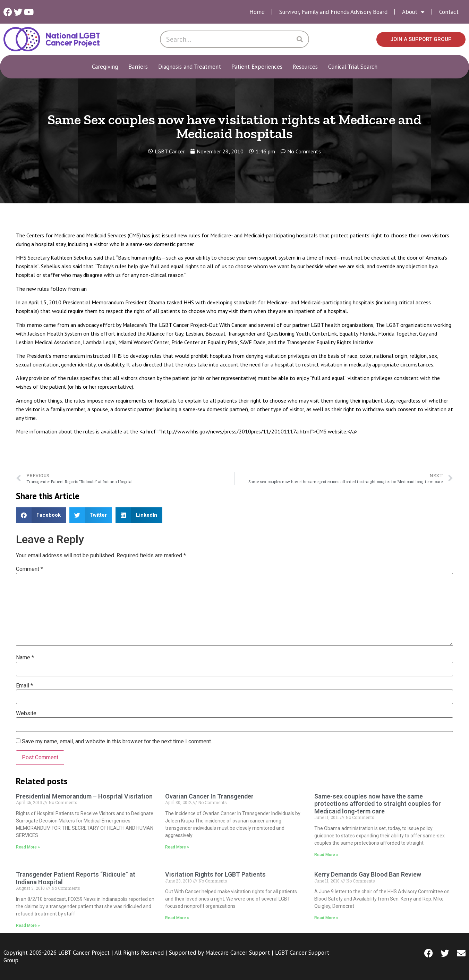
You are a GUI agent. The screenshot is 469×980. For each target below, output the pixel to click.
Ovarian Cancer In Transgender (209, 796)
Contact (449, 12)
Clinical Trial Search (353, 67)
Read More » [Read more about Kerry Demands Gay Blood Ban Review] (326, 918)
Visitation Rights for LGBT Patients (215, 874)
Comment (29, 569)
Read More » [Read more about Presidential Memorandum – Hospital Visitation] (28, 847)
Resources (307, 67)
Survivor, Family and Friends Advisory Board (333, 12)
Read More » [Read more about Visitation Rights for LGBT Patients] (177, 918)
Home (257, 12)
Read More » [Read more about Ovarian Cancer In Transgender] (177, 847)
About (413, 12)
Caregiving (107, 67)
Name (25, 658)
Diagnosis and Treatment (191, 67)
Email (24, 686)
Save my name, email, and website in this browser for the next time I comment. (117, 742)
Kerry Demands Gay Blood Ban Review (368, 874)
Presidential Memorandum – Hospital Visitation (84, 796)
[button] (41, 515)
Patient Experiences (259, 67)
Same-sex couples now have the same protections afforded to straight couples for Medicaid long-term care (378, 804)
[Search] (300, 39)
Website (26, 713)
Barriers (140, 67)
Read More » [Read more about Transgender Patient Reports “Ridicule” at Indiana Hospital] (28, 926)
